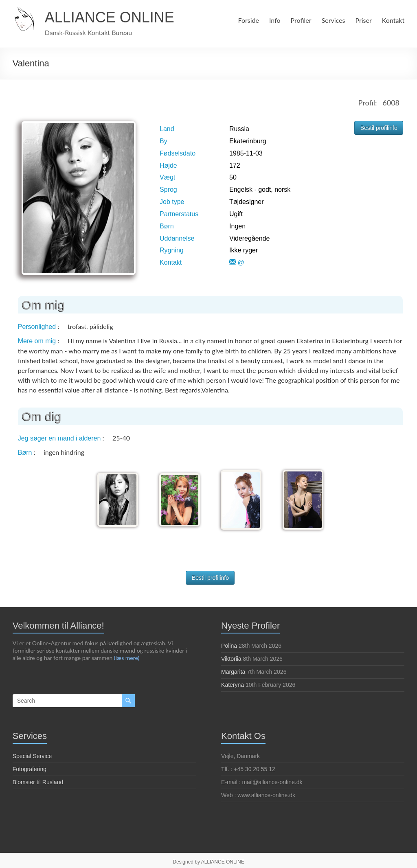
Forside (247, 20)
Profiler (300, 20)
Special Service (32, 754)
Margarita (233, 670)
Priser (364, 20)
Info (273, 20)
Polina (229, 644)
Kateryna (233, 683)
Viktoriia (231, 657)
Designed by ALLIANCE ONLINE (208, 860)
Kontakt (393, 20)
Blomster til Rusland (38, 780)
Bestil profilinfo (379, 128)
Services (333, 20)
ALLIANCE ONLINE (110, 17)
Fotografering (30, 767)
